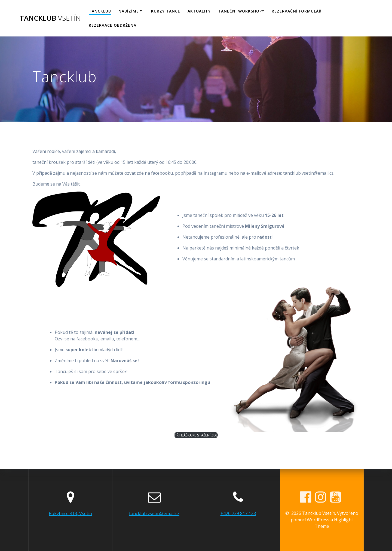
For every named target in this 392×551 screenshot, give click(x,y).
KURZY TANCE (166, 11)
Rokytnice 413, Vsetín (70, 513)
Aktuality (199, 11)
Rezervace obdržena (113, 25)
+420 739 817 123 (238, 513)
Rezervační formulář (297, 11)
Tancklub (50, 18)
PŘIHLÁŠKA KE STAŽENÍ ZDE (196, 435)
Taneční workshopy (241, 11)
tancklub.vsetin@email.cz (154, 513)
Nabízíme (129, 11)
